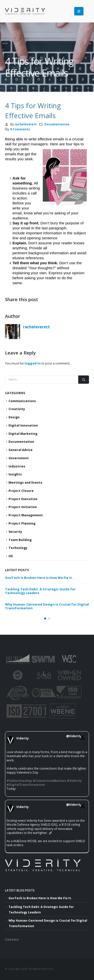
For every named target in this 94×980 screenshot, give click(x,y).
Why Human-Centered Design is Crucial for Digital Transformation (47, 606)
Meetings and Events (25, 483)
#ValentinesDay (19, 781)
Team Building (20, 540)
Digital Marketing (23, 434)
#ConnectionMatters (50, 781)
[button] (87, 9)
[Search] (84, 380)
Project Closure (21, 491)
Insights (15, 474)
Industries (17, 466)
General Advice (21, 450)
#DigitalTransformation (26, 785)
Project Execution (23, 499)
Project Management (26, 515)
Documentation (57, 124)
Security (15, 532)
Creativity (17, 409)
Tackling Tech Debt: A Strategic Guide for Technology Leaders (40, 591)
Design (14, 417)
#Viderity (74, 781)
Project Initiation (23, 507)
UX (11, 556)
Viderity (23, 738)
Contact (12, 939)
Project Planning (22, 523)
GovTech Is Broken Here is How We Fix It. (39, 578)
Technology (18, 548)
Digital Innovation (23, 425)
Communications (22, 401)
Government (19, 458)
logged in (33, 363)
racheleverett (26, 124)
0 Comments (20, 129)
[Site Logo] (18, 11)
